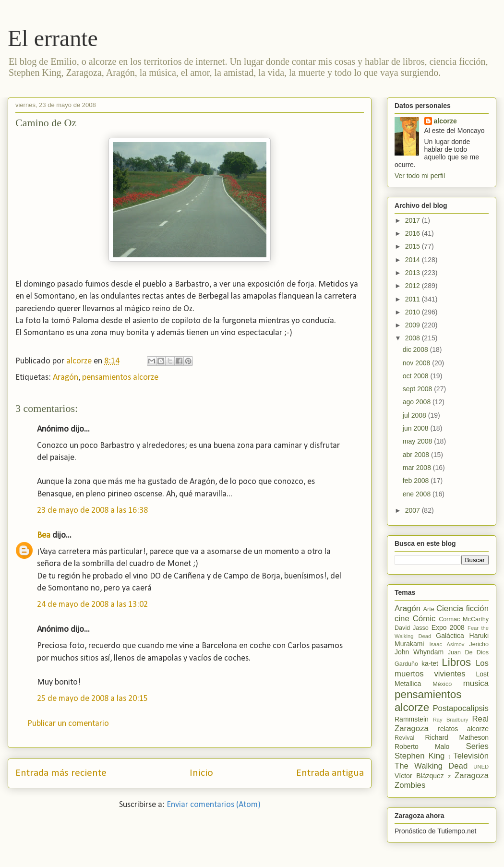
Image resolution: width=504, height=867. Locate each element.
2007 (414, 510)
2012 (414, 286)
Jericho (479, 644)
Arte (429, 609)
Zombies (410, 785)
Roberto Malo (422, 747)
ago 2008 (418, 402)
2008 (414, 338)
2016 (414, 233)
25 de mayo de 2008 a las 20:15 (92, 699)
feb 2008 (417, 481)
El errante (53, 38)
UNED (481, 767)
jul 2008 (415, 415)
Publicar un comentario (68, 724)
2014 (414, 260)
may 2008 (418, 441)
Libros (456, 662)
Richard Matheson (457, 737)
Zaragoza (472, 776)
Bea (44, 536)
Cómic (424, 619)
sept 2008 (418, 389)
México (442, 684)
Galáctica (450, 636)
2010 (414, 312)
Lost (482, 674)
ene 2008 (418, 494)
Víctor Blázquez (419, 776)
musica (476, 683)
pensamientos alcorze (120, 378)
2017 (414, 220)
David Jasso (412, 628)
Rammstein (412, 719)
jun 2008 (417, 428)
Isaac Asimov (447, 644)
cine (402, 619)
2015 (414, 246)
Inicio (201, 773)
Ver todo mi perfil (420, 176)
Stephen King (420, 756)
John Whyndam (419, 652)
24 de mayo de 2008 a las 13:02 (92, 605)
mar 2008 (418, 468)
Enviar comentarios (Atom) (214, 805)
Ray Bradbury (451, 720)
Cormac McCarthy (464, 619)
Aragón (66, 378)
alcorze (445, 121)
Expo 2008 (448, 627)
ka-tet (430, 663)
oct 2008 (417, 376)
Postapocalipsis (461, 708)
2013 (414, 273)
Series (477, 746)
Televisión (471, 756)
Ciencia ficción (462, 608)
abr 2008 (417, 455)
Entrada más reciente (61, 773)
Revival (404, 738)
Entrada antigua (330, 773)
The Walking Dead (431, 766)
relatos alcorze (463, 729)
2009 (414, 325)
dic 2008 (416, 349)
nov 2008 (418, 363)
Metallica (408, 684)
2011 (414, 299)
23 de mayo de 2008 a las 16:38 (92, 511)
